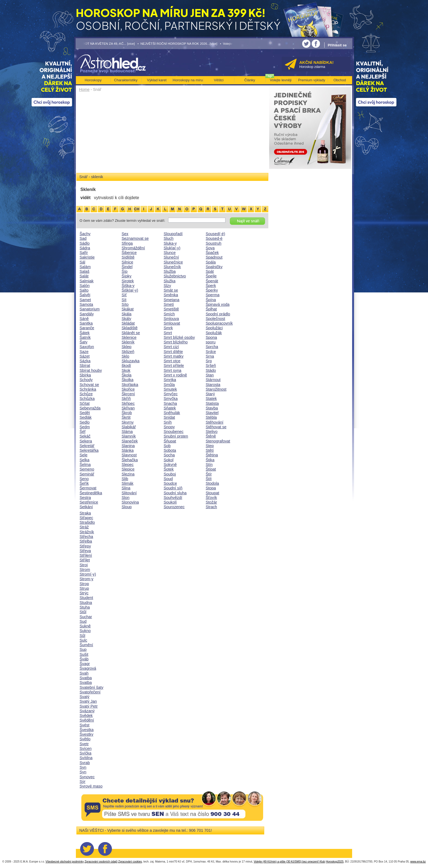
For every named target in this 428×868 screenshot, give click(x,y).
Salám (85, 267)
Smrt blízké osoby (179, 337)
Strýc (84, 593)
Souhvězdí (173, 498)
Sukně (85, 626)
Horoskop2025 (335, 862)
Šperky (212, 290)
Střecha (87, 537)
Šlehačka (130, 460)
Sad (83, 238)
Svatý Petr (89, 706)
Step (210, 446)
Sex (125, 234)
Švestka (87, 730)
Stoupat (213, 493)
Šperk (211, 286)
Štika (210, 460)
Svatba (86, 678)
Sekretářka (89, 450)
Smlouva (171, 319)
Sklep (127, 347)
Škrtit (126, 417)
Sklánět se (131, 333)
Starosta (213, 385)
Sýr (83, 782)
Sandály (87, 314)
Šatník (85, 337)
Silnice (127, 262)
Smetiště (171, 309)
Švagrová (88, 668)
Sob (167, 446)
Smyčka (171, 399)
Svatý (85, 697)
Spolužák (214, 333)
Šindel (127, 267)
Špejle (211, 276)
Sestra (85, 498)
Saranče (87, 328)
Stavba (212, 408)
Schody (86, 380)
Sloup (127, 507)
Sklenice (129, 337)
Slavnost (129, 455)
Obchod (340, 80)
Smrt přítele (174, 366)
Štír (209, 474)
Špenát (212, 281)
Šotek (169, 469)
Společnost (216, 319)
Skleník (128, 342)
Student (87, 598)
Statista (212, 403)
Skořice (128, 389)
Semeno (87, 469)
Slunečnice (173, 262)
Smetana (172, 300)
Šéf (83, 432)
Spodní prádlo (218, 314)
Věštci (219, 80)
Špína (211, 300)
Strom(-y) (88, 574)
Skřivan (128, 408)
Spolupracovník (219, 323)
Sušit (84, 654)
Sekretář (87, 446)
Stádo (211, 370)
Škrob (127, 413)
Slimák (128, 483)
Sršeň (211, 366)
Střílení (86, 555)
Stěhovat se (216, 427)
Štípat (211, 469)
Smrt (168, 333)
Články (250, 80)
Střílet (85, 560)
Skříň (126, 399)
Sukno (85, 631)
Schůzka (87, 399)
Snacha (170, 403)
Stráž (84, 527)
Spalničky (214, 267)
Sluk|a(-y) (172, 248)
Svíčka (86, 753)
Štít (209, 479)
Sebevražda (90, 408)
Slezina (128, 474)
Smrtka (170, 380)
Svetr (84, 744)
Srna (210, 356)
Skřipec (128, 403)
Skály (127, 319)
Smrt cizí (171, 347)
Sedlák (86, 417)
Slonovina (130, 502)
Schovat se (89, 385)
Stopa (211, 488)
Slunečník (172, 267)
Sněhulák (172, 413)
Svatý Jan (88, 701)
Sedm (85, 427)
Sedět (85, 413)
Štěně (211, 436)
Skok (126, 370)
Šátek (85, 333)
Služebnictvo (175, 276)
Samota (87, 304)
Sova (210, 248)
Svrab (85, 763)
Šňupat (170, 441)
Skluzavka (131, 361)
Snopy (169, 427)
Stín (209, 465)
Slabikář (129, 427)
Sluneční (171, 257)
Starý (210, 394)
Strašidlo (87, 522)
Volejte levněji (281, 80)
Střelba (86, 541)
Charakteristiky (126, 80)
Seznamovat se (135, 238)
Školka (128, 380)
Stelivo (212, 432)
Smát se (171, 290)
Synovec (87, 777)
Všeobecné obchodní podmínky (65, 862)
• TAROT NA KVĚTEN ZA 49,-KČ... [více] (105, 44)
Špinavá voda (218, 304)
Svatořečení (90, 692)
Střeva (85, 551)
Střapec (87, 518)
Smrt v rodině (176, 375)
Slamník (129, 436)
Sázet (85, 356)
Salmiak (87, 281)
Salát (84, 276)
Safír (84, 253)
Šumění (87, 645)
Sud (83, 621)
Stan (210, 375)
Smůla (169, 385)
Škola (127, 375)
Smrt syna (173, 370)
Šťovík (211, 498)
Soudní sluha (175, 493)
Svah (84, 673)
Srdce (211, 352)
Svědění (87, 720)
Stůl (83, 612)
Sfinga (127, 243)
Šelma (85, 465)
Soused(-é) (216, 234)
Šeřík (84, 483)
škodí (126, 366)
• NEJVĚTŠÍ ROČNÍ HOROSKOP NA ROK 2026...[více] (177, 44)
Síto (125, 304)
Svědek (86, 716)
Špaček (212, 253)
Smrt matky (174, 356)
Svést (85, 725)
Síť (124, 295)
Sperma (213, 295)
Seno (84, 479)
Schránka (88, 389)
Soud (168, 479)
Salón (85, 286)
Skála (127, 314)
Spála (211, 262)
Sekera (86, 441)
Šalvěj (85, 295)
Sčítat (85, 403)
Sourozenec (174, 507)
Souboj (170, 474)
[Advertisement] (172, 134)
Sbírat (85, 366)
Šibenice (129, 253)
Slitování (129, 493)
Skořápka (130, 385)
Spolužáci (214, 328)
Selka (85, 460)
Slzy (167, 286)
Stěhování (215, 422)
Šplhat (211, 309)
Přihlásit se (337, 45)
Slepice (128, 469)
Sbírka (85, 375)
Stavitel (212, 413)
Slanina (128, 446)
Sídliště (128, 257)
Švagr (85, 664)
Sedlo (85, 422)
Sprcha (212, 347)
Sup (83, 649)
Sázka (85, 361)
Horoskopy (93, 80)
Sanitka (86, 323)
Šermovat (88, 488)
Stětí (210, 450)
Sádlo (85, 243)
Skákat (128, 309)
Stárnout (213, 380)
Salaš (85, 271)
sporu (211, 342)
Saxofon (87, 347)
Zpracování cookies (130, 862)
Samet (85, 300)
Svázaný (87, 711)
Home (84, 89)
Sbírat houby (91, 370)
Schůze (86, 394)
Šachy (85, 234)
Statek (211, 399)
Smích (169, 314)
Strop (84, 584)
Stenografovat (218, 441)
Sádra (85, 248)
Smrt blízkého (176, 342)
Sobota (170, 450)
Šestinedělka (91, 493)
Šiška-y (128, 286)
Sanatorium (90, 309)
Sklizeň (128, 352)
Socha (169, 455)
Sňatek (170, 408)
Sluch (169, 238)
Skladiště (130, 328)
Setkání (86, 507)
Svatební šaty (92, 687)
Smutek (170, 389)
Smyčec (171, 394)
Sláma (127, 432)
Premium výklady (312, 80)
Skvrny (128, 422)
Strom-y (87, 579)
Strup (84, 588)
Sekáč (85, 436)
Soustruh (214, 243)
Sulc (84, 640)
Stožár (212, 502)
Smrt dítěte (173, 352)
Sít (124, 300)
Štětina (212, 455)
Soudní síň (173, 488)
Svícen (86, 749)
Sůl (83, 636)
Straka (85, 513)
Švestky (87, 734)
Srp (209, 361)
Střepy (85, 546)
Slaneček (130, 441)
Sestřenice (89, 502)
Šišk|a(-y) (130, 290)
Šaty (84, 342)
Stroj (84, 565)
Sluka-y (170, 243)
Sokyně (170, 465)
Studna (86, 603)
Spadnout (214, 257)
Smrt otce (172, 361)
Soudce (170, 483)
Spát (210, 271)
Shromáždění (133, 248)
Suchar (86, 617)
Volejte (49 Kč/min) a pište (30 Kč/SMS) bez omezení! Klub (289, 862)
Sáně (84, 319)
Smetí (169, 304)
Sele (84, 455)
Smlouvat (172, 323)
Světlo (85, 739)
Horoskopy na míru (188, 80)
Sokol (169, 460)
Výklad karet (157, 80)
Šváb (84, 659)
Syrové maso (91, 786)
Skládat (128, 323)
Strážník (87, 532)
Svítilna (86, 758)
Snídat (170, 417)
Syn (83, 767)
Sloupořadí (173, 234)
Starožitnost (216, 389)
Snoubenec (174, 432)
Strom (85, 570)
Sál (83, 262)
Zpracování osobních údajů (101, 862)
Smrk (168, 328)
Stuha (85, 607)
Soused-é (214, 238)
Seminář (87, 474)
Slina (126, 488)
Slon (126, 498)
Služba (170, 271)
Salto (84, 290)
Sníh (168, 422)
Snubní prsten (176, 436)
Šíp (125, 271)
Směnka (171, 295)
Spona (212, 337)
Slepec (128, 465)
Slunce (170, 253)
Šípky (127, 276)
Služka (170, 281)
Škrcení (128, 394)
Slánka (128, 450)
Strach (212, 507)
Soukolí (170, 502)
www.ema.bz (418, 862)
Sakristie (87, 257)
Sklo (126, 356)
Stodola (212, 483)
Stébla (211, 417)
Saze (84, 352)
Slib (125, 479)
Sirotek (128, 281)
